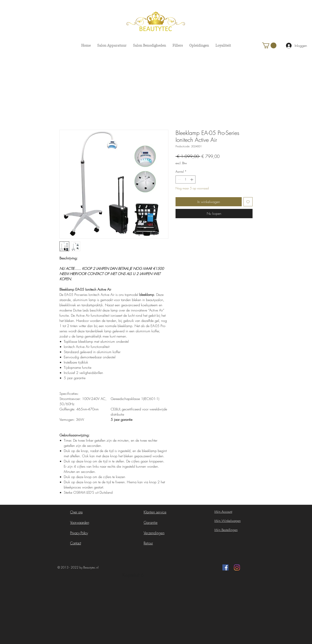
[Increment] (192, 179)
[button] (269, 45)
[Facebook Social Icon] (225, 567)
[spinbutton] (186, 179)
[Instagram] (237, 567)
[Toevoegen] (248, 202)
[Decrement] (179, 179)
